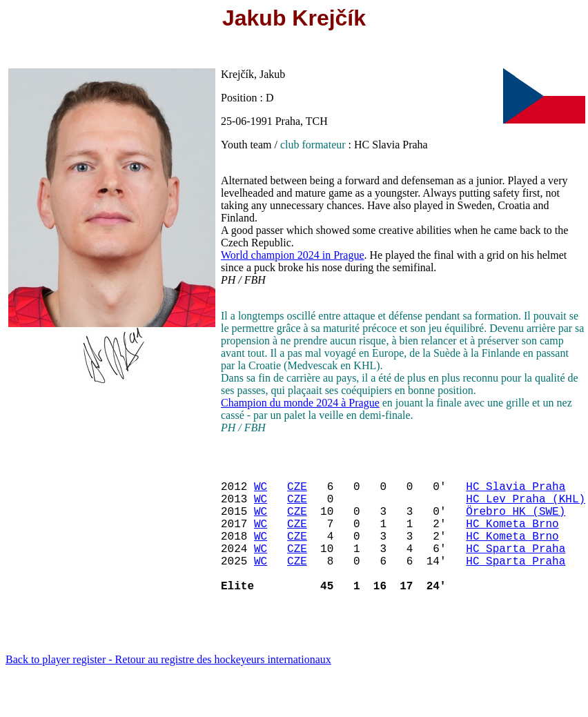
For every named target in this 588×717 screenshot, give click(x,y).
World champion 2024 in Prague (293, 255)
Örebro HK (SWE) (516, 522)
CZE (297, 491)
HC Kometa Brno (512, 537)
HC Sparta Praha (516, 567)
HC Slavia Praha (516, 491)
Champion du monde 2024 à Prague (300, 403)
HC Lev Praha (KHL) (526, 507)
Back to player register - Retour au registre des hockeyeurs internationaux (168, 687)
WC (261, 491)
